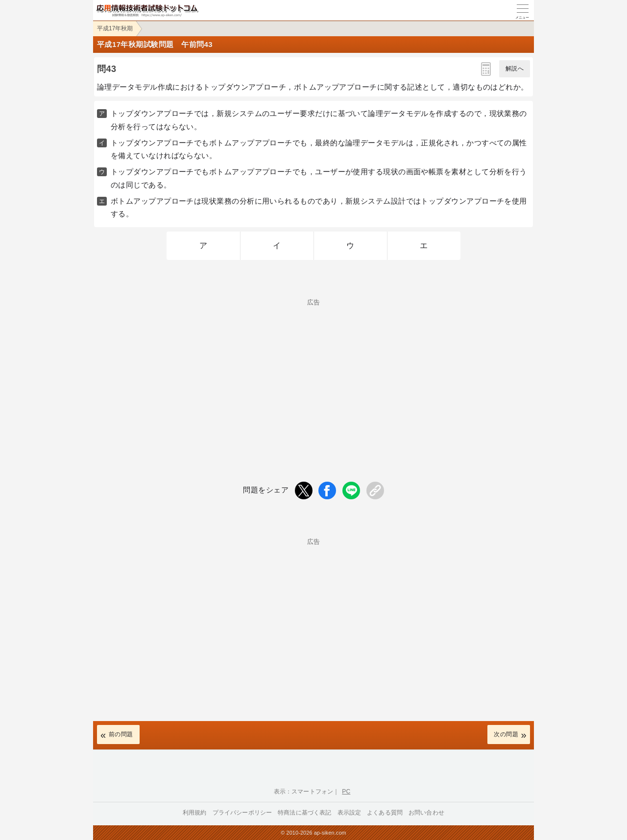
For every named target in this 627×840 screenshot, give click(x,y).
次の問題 (506, 734)
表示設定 (350, 813)
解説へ (515, 69)
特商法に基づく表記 (304, 813)
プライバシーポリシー (242, 813)
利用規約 (195, 813)
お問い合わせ (426, 813)
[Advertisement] (313, 374)
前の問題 (121, 734)
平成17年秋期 (115, 28)
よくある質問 (385, 813)
